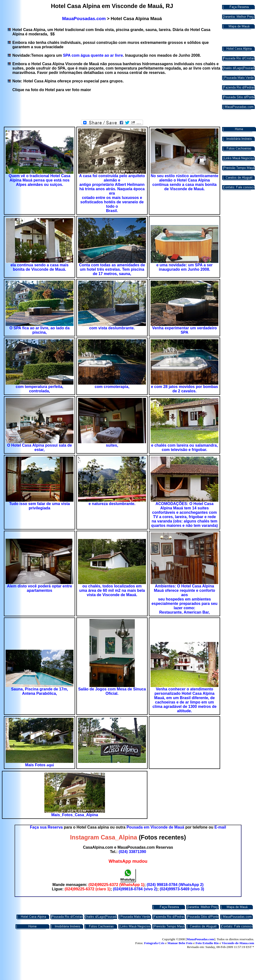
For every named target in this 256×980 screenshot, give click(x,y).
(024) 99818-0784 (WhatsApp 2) (175, 885)
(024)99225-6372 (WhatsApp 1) (116, 885)
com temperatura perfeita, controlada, (40, 389)
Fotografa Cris (154, 943)
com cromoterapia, (112, 387)
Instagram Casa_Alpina (104, 837)
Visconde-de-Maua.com (238, 943)
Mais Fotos (36, 765)
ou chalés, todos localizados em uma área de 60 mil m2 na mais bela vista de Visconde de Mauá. (112, 590)
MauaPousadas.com (84, 19)
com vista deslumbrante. (112, 328)
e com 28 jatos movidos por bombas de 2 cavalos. (185, 389)
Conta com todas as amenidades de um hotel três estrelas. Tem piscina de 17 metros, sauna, (112, 269)
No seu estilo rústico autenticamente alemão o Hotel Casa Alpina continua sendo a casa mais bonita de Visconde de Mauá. (184, 182)
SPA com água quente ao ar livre (93, 55)
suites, (112, 445)
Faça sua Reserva (46, 827)
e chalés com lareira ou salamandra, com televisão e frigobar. (185, 447)
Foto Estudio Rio (207, 943)
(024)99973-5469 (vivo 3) (182, 889)
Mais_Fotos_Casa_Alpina (75, 815)
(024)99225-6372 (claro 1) (87, 889)
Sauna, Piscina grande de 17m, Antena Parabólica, (40, 691)
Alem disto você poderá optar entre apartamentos (40, 588)
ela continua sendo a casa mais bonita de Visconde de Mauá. (39, 267)
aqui (50, 765)
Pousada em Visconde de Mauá (155, 827)
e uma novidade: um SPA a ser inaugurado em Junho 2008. (184, 267)
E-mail (220, 827)
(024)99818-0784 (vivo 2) (135, 889)
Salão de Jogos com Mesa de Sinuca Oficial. (112, 691)
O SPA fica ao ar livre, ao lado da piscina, (40, 330)
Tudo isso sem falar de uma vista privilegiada (40, 506)
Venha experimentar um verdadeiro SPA (185, 330)
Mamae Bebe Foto (180, 943)
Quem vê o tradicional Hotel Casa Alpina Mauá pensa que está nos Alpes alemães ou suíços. (40, 180)
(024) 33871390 (132, 852)
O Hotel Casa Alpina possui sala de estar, (39, 447)
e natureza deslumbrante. (112, 504)
